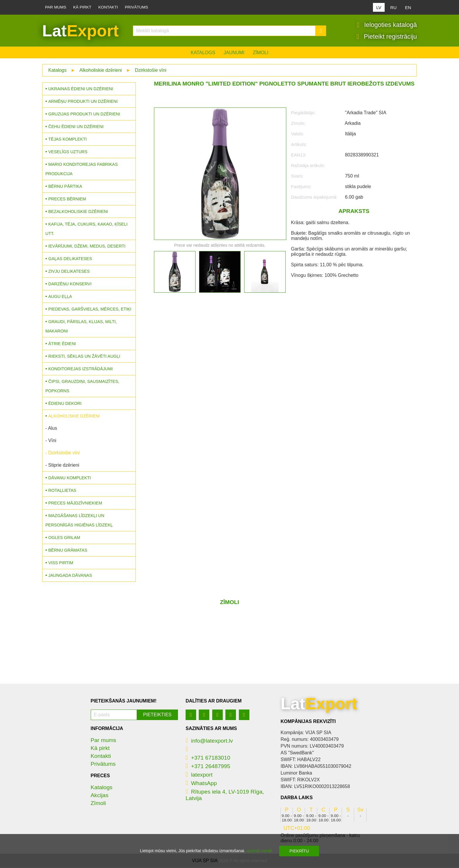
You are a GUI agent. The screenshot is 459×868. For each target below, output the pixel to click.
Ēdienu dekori (65, 404)
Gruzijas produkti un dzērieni (84, 114)
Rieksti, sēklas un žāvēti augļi (84, 357)
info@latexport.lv (209, 741)
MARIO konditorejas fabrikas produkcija (82, 169)
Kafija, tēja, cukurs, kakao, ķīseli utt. (87, 229)
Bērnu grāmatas (68, 550)
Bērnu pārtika (65, 187)
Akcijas (100, 795)
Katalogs (203, 53)
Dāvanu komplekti (70, 478)
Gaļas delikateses (70, 259)
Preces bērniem (67, 199)
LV (379, 7)
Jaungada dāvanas (70, 576)
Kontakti (108, 7)
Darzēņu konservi (70, 284)
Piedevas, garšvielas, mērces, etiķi (90, 309)
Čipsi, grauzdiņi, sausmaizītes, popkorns (82, 386)
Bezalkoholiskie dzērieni (78, 212)
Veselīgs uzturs (68, 152)
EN (408, 7)
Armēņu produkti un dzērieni (83, 102)
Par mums (56, 7)
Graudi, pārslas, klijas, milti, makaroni (81, 327)
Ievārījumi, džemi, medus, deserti (87, 246)
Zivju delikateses (69, 272)
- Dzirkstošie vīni (62, 453)
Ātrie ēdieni (62, 344)
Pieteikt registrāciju (387, 37)
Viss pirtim (61, 563)
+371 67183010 (208, 758)
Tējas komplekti (67, 139)
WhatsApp (201, 783)
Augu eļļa (60, 297)
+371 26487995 (208, 766)
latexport (199, 775)
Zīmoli (260, 53)
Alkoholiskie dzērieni (101, 70)
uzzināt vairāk (259, 851)
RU (393, 7)
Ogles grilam (64, 538)
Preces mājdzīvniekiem (75, 503)
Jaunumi (234, 53)
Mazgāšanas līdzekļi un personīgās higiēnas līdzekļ (79, 521)
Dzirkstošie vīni (151, 70)
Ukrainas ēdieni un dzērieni (81, 89)
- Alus (51, 428)
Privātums (137, 7)
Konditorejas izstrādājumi (81, 369)
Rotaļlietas (62, 491)
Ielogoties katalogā (387, 25)
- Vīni (51, 441)
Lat (80, 31)
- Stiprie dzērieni (62, 465)
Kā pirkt (82, 7)
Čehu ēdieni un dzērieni (76, 127)
